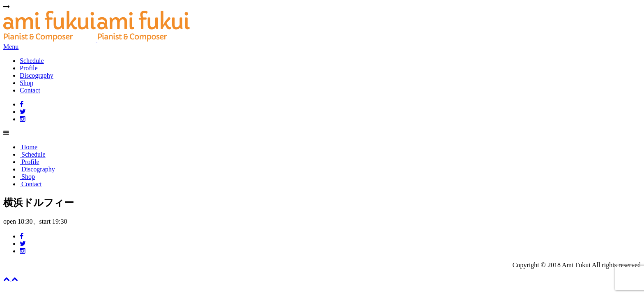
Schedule (32, 61)
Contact (30, 90)
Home (29, 147)
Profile (29, 68)
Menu (11, 47)
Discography (37, 75)
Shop (26, 83)
